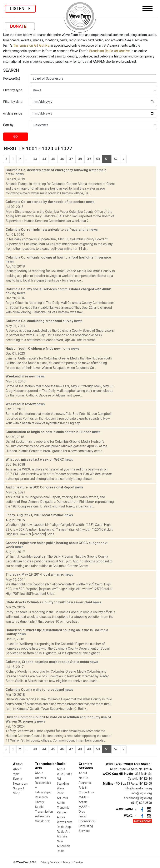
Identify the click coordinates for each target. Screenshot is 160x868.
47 (71, 159)
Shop (17, 793)
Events (18, 779)
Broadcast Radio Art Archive (109, 51)
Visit (16, 774)
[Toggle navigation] (147, 9)
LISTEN (20, 9)
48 (80, 159)
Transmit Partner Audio (63, 813)
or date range (13, 113)
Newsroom (21, 784)
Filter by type (13, 90)
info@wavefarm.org (138, 788)
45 (53, 159)
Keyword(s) (12, 78)
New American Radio (63, 846)
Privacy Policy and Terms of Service (62, 862)
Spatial (40, 807)
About (17, 769)
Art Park (41, 778)
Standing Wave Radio (63, 788)
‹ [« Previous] (6, 159)
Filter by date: (13, 102)
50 (98, 159)
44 (44, 159)
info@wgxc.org (142, 793)
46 (62, 159)
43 (35, 159)
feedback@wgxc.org (138, 798)
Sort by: (9, 125)
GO (16, 137)
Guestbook (42, 821)
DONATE (20, 26)
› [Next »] (123, 159)
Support (19, 788)
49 (89, 159)
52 (116, 159)
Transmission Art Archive (31, 45)
